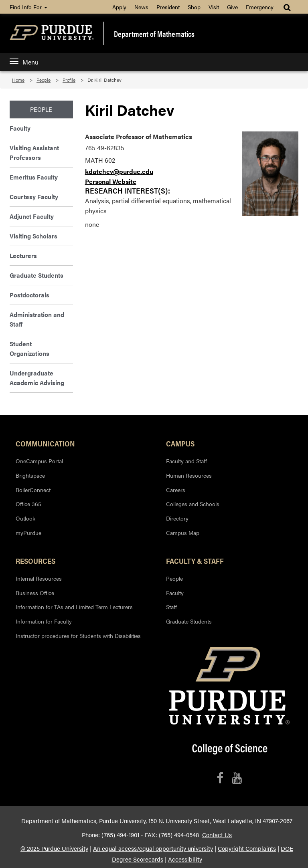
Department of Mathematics (154, 34)
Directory (177, 518)
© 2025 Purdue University (54, 848)
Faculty (20, 128)
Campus (180, 443)
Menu (24, 62)
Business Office (35, 593)
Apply (119, 7)
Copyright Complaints (247, 848)
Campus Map (183, 533)
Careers (176, 490)
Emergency (260, 7)
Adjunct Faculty (32, 216)
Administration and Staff (37, 319)
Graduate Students (36, 275)
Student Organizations (29, 348)
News (141, 7)
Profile (69, 80)
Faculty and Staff (186, 461)
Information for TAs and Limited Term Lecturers (74, 607)
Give (232, 7)
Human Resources (189, 475)
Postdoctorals (29, 295)
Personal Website (111, 181)
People (44, 80)
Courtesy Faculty (34, 197)
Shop (194, 7)
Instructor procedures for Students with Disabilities (78, 636)
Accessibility (185, 859)
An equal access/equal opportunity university (153, 848)
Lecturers (23, 255)
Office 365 (28, 504)
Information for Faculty (44, 621)
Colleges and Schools (193, 504)
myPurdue (28, 533)
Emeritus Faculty (34, 177)
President (168, 7)
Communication (45, 443)
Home (18, 80)
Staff (171, 607)
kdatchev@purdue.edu (119, 171)
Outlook (25, 518)
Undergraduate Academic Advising (37, 378)
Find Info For (28, 7)
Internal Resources (39, 578)
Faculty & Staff (195, 561)
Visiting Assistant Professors (34, 152)
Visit (214, 7)
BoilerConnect (33, 490)
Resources (35, 561)
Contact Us (217, 835)
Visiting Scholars (33, 236)
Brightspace (30, 475)
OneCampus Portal (39, 461)
